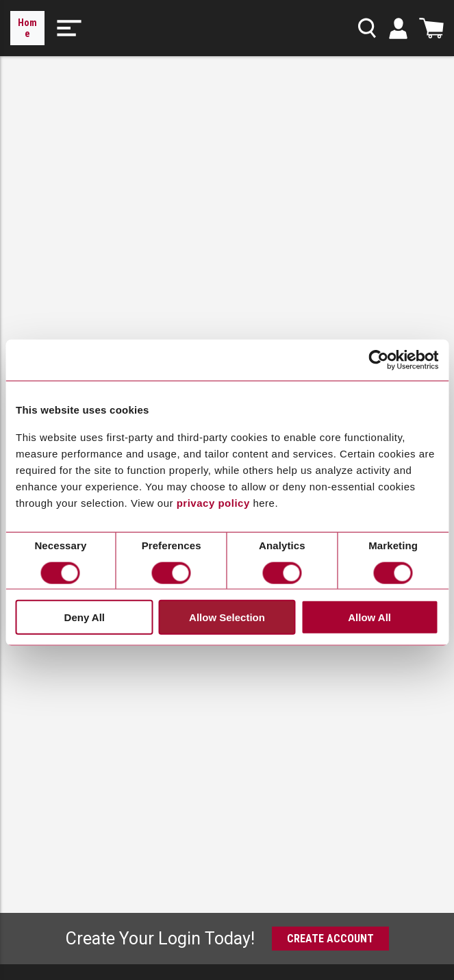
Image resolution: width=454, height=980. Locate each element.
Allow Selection (227, 617)
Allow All (369, 617)
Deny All (85, 617)
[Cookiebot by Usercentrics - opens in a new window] (378, 360)
